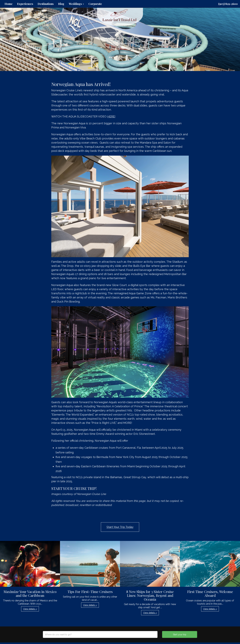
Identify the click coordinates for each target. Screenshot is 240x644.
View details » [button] (30, 609)
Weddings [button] (76, 4)
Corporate (95, 4)
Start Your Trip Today (120, 527)
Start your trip (180, 635)
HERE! (111, 116)
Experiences (25, 4)
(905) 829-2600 (228, 4)
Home (9, 4)
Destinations (46, 4)
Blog (61, 4)
